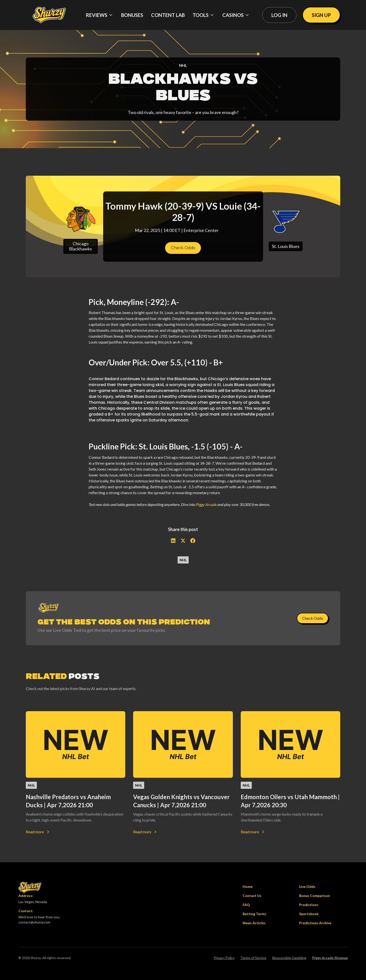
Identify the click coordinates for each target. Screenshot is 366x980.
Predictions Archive (315, 923)
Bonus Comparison (315, 896)
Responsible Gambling (289, 958)
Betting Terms (254, 914)
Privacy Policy (224, 958)
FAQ (246, 905)
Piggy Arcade (206, 504)
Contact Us (252, 896)
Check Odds (183, 248)
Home (248, 886)
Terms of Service (253, 958)
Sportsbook (309, 914)
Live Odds (307, 886)
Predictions (309, 905)
